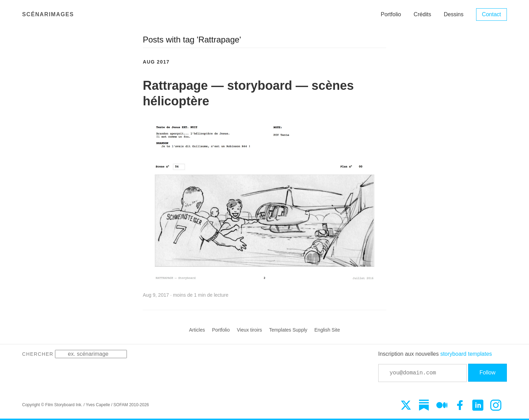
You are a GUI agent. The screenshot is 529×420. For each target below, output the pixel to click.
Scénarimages (48, 14)
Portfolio (391, 14)
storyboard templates (466, 354)
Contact (491, 14)
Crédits (422, 14)
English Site (327, 330)
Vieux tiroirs (249, 330)
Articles (197, 330)
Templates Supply (288, 330)
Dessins (454, 14)
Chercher (38, 354)
